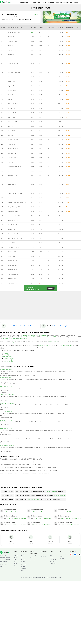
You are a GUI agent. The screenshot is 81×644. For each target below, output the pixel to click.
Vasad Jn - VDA (12, 184)
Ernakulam (76, 525)
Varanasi (39, 512)
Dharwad (79, 518)
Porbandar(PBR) (43, 335)
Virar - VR (11, 46)
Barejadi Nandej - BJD (14, 207)
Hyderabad (18, 512)
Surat (49, 518)
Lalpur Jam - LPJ (13, 265)
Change (35, 14)
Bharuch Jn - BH (12, 153)
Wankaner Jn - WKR (13, 247)
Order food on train (50, 492)
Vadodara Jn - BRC (13, 180)
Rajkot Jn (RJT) (8, 360)
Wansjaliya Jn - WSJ (14, 274)
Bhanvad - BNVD (13, 270)
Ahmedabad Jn (67, 345)
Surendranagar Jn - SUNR (15, 238)
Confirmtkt (63, 554)
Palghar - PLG (12, 55)
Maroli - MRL (11, 117)
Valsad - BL (11, 99)
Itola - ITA (11, 171)
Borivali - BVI (12, 37)
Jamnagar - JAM (13, 261)
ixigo (43, 554)
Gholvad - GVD (12, 68)
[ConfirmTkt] (5, 552)
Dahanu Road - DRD (13, 63)
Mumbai (43, 512)
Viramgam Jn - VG (13, 234)
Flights (16, 558)
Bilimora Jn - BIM (13, 104)
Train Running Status (64, 2)
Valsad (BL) (6, 353)
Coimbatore (15, 525)
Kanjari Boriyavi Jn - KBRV (15, 193)
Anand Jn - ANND (13, 189)
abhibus (43, 556)
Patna (35, 512)
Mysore (13, 512)
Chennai (8, 512)
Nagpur (49, 525)
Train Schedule (48, 2)
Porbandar (63, 341)
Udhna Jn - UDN (12, 122)
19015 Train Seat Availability (22, 326)
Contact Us (34, 556)
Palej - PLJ (11, 162)
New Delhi (24, 512)
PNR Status (36, 2)
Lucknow (48, 512)
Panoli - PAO (11, 144)
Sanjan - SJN (11, 77)
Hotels (15, 560)
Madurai (20, 525)
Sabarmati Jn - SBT (13, 220)
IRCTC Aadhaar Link (60, 496)
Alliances (33, 560)
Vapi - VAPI (11, 86)
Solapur (45, 525)
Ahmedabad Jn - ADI (14, 216)
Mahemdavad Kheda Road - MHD (17, 202)
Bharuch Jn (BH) (8, 357)
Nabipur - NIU (12, 158)
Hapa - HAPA (12, 256)
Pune (77, 512)
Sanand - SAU (12, 229)
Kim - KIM (11, 135)
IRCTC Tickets (25, 2)
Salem (24, 525)
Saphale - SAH (12, 50)
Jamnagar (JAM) (8, 362)
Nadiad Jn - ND (12, 198)
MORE (77, 2)
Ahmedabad (45, 518)
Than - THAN (11, 243)
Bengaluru (73, 512)
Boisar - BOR (12, 59)
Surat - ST (11, 126)
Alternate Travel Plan (33, 499)
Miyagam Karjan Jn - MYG (15, 167)
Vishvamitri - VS (12, 176)
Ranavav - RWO (12, 279)
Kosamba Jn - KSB (13, 140)
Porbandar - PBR (13, 283)
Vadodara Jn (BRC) (9, 358)
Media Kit (33, 558)
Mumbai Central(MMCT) (29, 335)
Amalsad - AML (12, 108)
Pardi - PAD (11, 95)
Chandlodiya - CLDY (14, 225)
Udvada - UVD (12, 90)
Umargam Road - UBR (14, 72)
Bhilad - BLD (11, 81)
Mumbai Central (54, 341)
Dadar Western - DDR (14, 32)
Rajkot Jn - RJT (12, 252)
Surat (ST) (6, 355)
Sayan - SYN (11, 131)
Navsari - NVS (12, 113)
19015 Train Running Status (61, 326)
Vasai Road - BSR (13, 41)
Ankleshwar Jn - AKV (14, 149)
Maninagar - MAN (13, 211)
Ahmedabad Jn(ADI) (44, 345)
